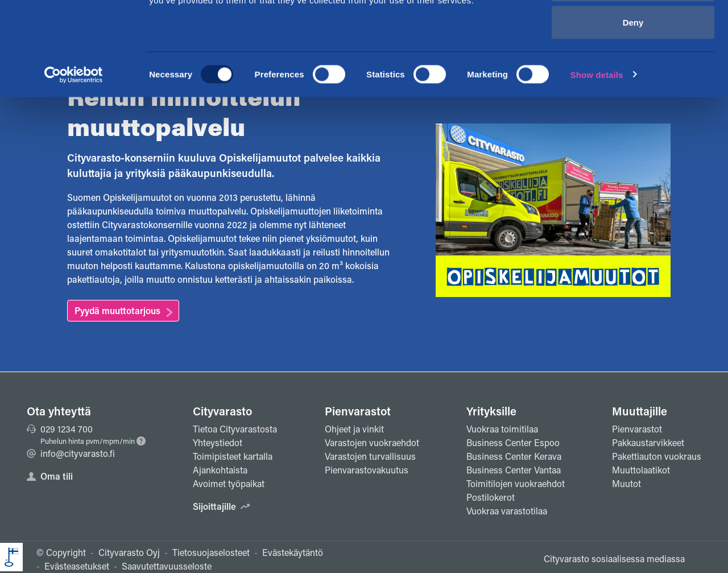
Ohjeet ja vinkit (354, 429)
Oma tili (50, 476)
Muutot (626, 483)
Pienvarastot (358, 411)
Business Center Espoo (513, 442)
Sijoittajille (221, 506)
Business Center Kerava (514, 456)
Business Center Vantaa (514, 470)
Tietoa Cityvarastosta (235, 429)
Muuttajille (640, 411)
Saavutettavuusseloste (167, 566)
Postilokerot (491, 497)
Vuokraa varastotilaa (507, 511)
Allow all (633, 30)
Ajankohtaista (220, 470)
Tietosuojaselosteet (211, 552)
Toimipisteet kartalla (233, 456)
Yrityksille (491, 411)
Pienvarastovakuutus (367, 470)
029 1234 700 (60, 429)
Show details (597, 157)
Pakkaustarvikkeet (648, 442)
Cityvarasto (222, 411)
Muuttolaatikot (641, 470)
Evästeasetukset (77, 566)
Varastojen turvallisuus (370, 456)
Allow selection (633, 67)
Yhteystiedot (218, 442)
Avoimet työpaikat (229, 483)
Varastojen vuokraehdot (372, 442)
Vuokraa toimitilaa (502, 429)
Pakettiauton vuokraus (657, 456)
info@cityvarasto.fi (71, 453)
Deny (633, 104)
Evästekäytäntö (293, 552)
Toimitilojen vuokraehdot (516, 483)
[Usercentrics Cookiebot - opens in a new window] (74, 157)
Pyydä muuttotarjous (117, 310)
